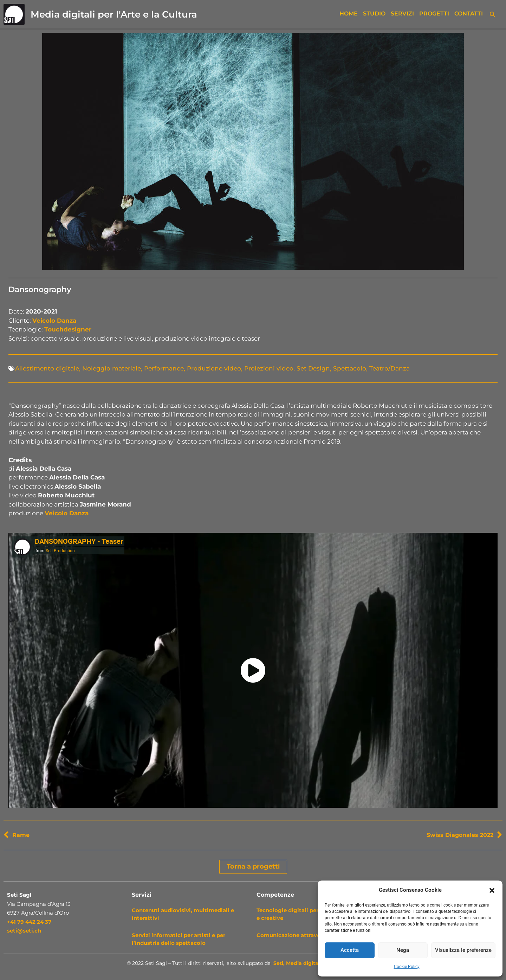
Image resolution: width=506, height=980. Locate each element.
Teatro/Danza (390, 368)
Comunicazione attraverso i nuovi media (312, 935)
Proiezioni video (269, 368)
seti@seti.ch (24, 931)
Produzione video (214, 368)
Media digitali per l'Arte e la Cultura (114, 14)
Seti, (279, 963)
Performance (164, 368)
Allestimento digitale (47, 368)
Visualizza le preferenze (463, 950)
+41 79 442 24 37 (29, 922)
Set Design (313, 368)
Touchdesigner (68, 329)
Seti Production (60, 551)
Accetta (350, 950)
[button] (492, 890)
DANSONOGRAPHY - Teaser (79, 541)
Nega (403, 950)
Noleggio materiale (112, 368)
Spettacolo (350, 368)
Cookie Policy (407, 967)
